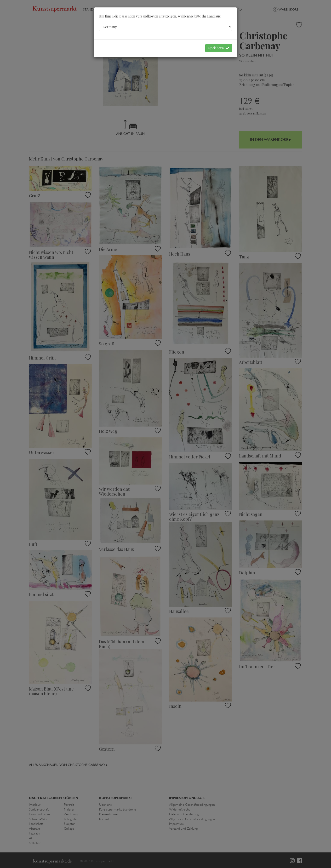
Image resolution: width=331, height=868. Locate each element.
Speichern (219, 48)
